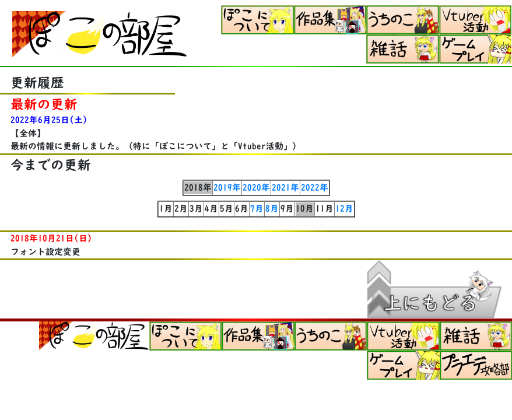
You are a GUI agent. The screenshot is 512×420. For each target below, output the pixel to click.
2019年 (227, 188)
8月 (272, 209)
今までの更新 (51, 165)
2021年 (285, 188)
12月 (344, 209)
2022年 (315, 188)
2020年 (256, 188)
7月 (257, 209)
